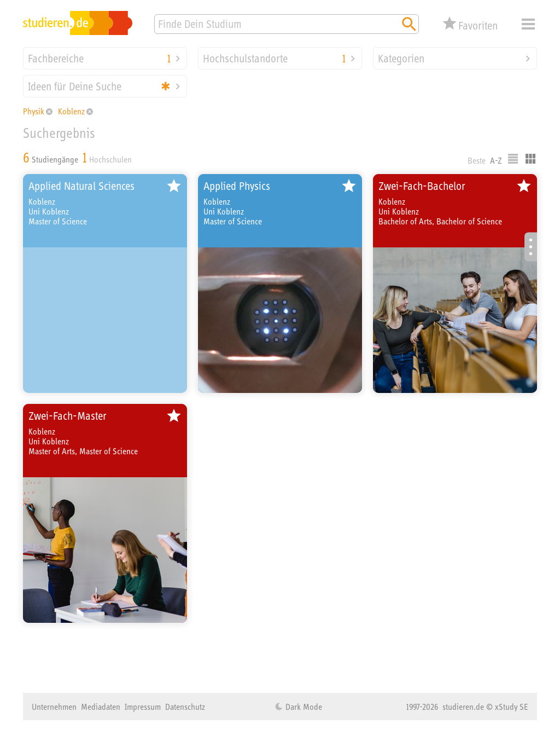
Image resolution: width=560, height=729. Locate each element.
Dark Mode (303, 707)
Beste (477, 160)
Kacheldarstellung (530, 159)
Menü (528, 24)
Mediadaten (101, 707)
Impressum (143, 707)
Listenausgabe (513, 159)
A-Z (496, 160)
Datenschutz (185, 707)
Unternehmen (54, 707)
